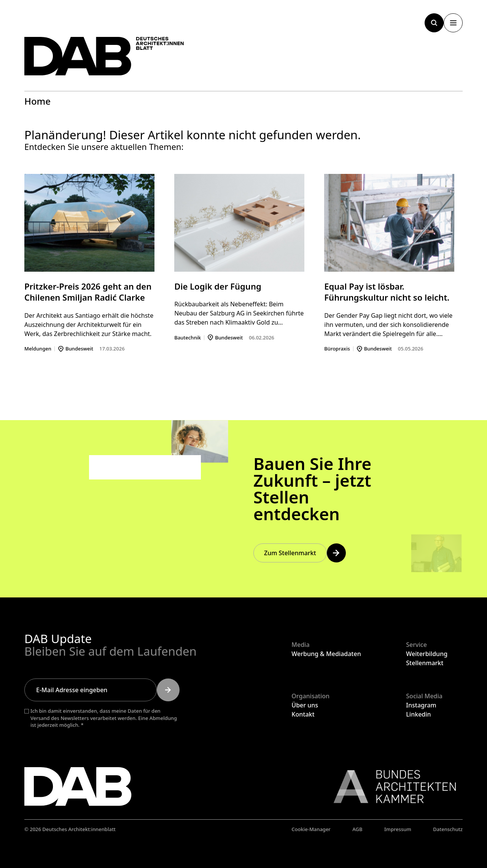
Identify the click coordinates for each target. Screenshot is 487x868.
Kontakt (303, 714)
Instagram (421, 705)
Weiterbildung (427, 654)
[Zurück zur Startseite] (104, 56)
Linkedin (418, 714)
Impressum (398, 829)
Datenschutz (448, 829)
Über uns (305, 705)
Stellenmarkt (425, 663)
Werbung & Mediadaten (326, 654)
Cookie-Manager (311, 829)
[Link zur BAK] (391, 787)
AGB (357, 829)
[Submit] (168, 690)
